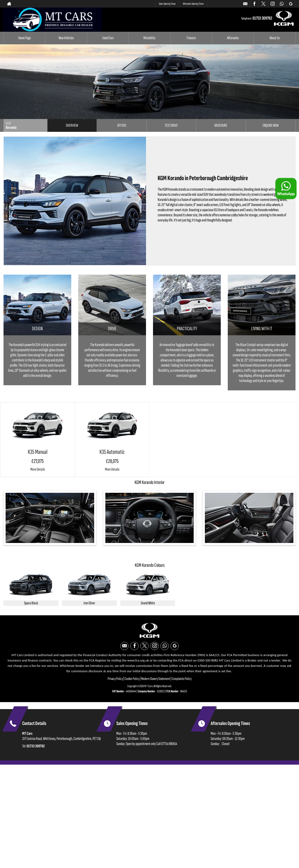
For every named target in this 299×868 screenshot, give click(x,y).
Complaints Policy (182, 679)
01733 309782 (229, 4)
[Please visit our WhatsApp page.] (282, 4)
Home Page (25, 38)
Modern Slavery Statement (156, 679)
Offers (122, 125)
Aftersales (233, 38)
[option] (31, 590)
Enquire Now (271, 125)
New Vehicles (66, 38)
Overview (72, 125)
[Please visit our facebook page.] (254, 4)
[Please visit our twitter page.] (263, 4)
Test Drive (171, 125)
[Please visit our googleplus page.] (291, 4)
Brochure (221, 125)
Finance (191, 38)
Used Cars (108, 38)
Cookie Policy (132, 679)
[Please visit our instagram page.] (272, 4)
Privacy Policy (115, 679)
